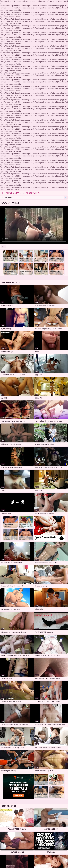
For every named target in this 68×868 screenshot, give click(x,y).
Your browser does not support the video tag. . (34, 225)
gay (4, 247)
